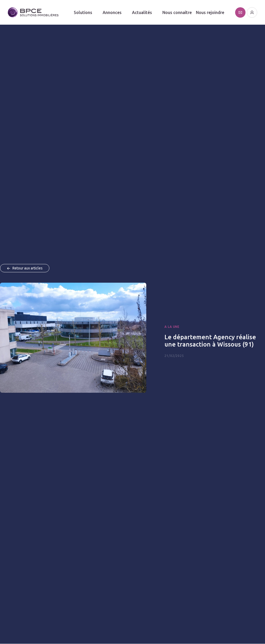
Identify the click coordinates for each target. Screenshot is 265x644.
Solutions (83, 12)
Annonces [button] (112, 12)
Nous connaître (177, 12)
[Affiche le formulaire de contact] (240, 12)
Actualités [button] (142, 12)
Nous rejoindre (210, 12)
